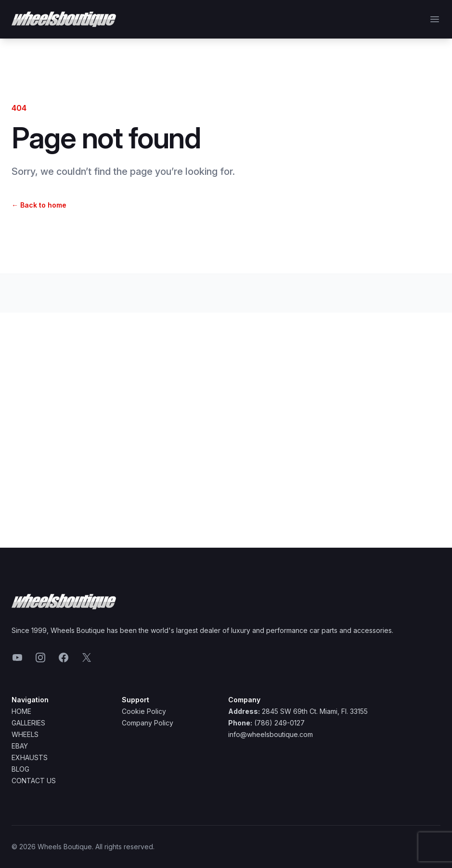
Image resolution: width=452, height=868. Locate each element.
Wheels (25, 734)
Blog (20, 769)
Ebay (20, 746)
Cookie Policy (144, 711)
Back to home (39, 205)
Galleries (28, 723)
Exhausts (30, 757)
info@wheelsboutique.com (271, 734)
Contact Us (34, 781)
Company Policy (148, 723)
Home (21, 711)
